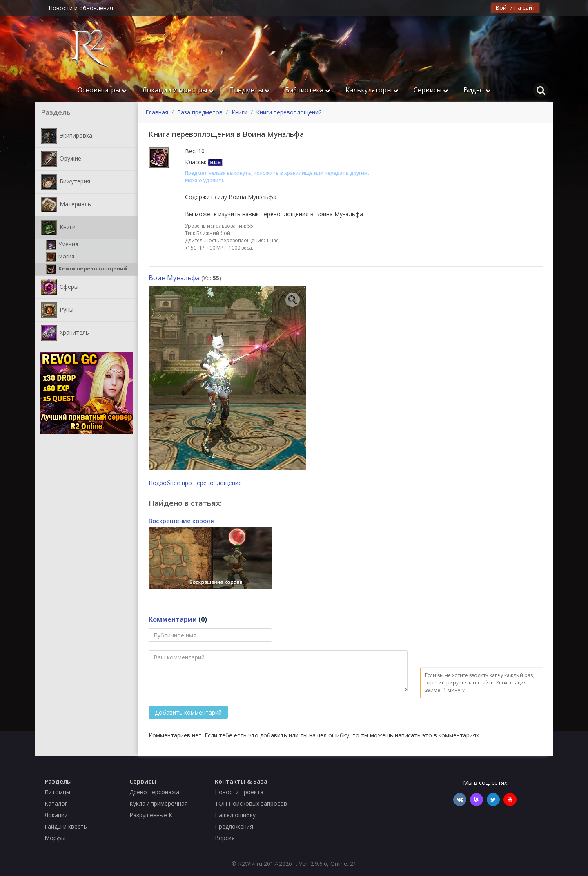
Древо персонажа (154, 792)
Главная (157, 112)
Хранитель (65, 333)
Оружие (61, 159)
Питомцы (57, 792)
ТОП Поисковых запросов (251, 803)
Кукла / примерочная (159, 803)
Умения (62, 245)
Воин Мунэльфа (174, 278)
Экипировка (67, 136)
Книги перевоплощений (87, 269)
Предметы (249, 90)
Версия (225, 838)
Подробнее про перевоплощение (195, 483)
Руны (57, 310)
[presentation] (482, 644)
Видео (477, 90)
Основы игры (102, 90)
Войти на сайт (515, 8)
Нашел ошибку (235, 815)
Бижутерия (66, 182)
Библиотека (307, 90)
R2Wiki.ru (250, 864)
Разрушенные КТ (153, 815)
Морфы (55, 838)
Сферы (60, 287)
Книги (58, 228)
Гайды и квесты (66, 826)
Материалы (67, 205)
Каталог (56, 803)
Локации (56, 815)
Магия (60, 257)
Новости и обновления (81, 8)
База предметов (200, 112)
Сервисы (431, 90)
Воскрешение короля (181, 521)
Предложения (234, 826)
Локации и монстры (178, 90)
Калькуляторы (372, 90)
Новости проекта (239, 792)
